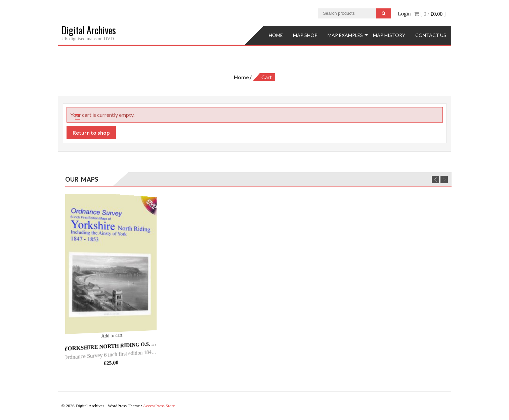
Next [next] (444, 180)
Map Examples (345, 35)
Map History (389, 35)
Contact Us (431, 35)
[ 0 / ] (430, 14)
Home (276, 35)
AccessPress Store (159, 406)
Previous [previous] (435, 180)
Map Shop (305, 35)
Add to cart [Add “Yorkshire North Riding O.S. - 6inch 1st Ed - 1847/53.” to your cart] (112, 336)
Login (404, 14)
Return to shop (91, 132)
